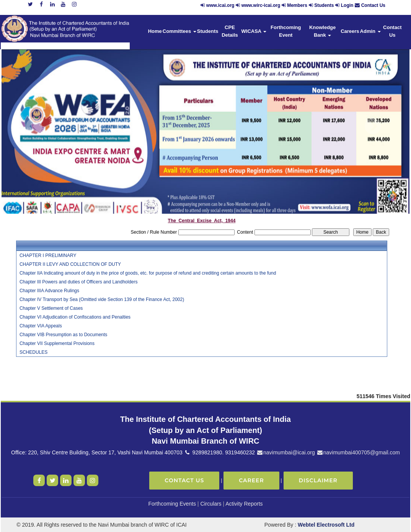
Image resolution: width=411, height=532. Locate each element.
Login (347, 5)
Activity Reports (244, 504)
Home (155, 31)
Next (373, 126)
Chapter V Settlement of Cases (51, 308)
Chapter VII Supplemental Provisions (57, 343)
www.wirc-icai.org (262, 5)
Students (324, 5)
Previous (34, 126)
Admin (370, 31)
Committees (179, 31)
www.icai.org (220, 5)
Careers (350, 31)
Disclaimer (318, 480)
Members (297, 5)
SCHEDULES (33, 352)
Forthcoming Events (172, 504)
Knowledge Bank (322, 31)
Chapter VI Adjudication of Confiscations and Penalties (75, 317)
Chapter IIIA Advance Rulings (49, 291)
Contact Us (373, 5)
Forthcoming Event (286, 31)
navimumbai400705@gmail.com (358, 452)
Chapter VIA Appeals (41, 326)
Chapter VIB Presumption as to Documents (63, 335)
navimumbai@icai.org (286, 452)
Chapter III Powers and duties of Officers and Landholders (79, 282)
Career (251, 480)
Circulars (211, 504)
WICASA (254, 31)
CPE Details (230, 31)
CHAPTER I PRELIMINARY (48, 255)
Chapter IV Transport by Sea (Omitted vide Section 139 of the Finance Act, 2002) (102, 299)
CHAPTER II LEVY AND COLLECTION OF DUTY (70, 264)
